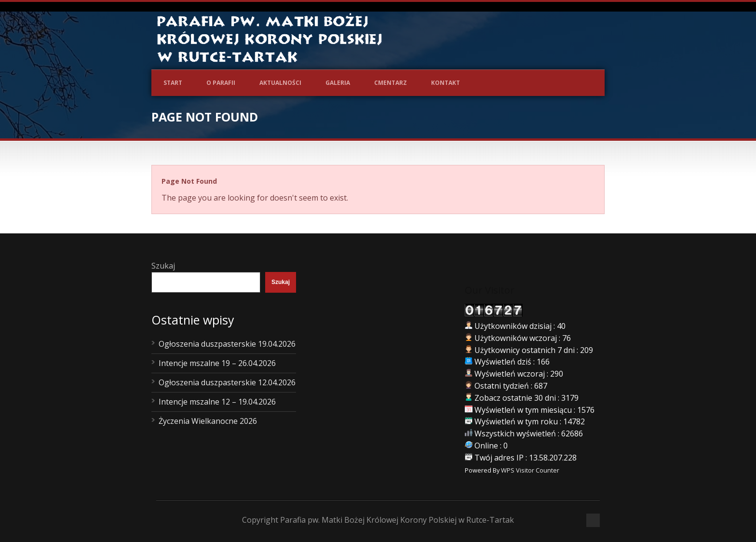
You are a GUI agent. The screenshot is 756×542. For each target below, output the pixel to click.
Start (173, 83)
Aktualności (280, 83)
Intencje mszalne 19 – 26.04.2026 (217, 363)
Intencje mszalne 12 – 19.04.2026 (217, 402)
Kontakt (445, 83)
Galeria (338, 83)
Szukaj (163, 266)
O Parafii (221, 83)
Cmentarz (391, 83)
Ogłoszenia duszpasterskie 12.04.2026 (227, 382)
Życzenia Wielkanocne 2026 (208, 421)
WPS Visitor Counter (530, 470)
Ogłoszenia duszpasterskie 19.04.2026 (227, 344)
